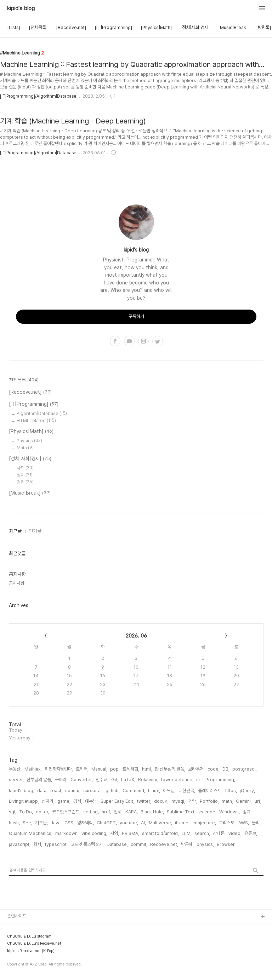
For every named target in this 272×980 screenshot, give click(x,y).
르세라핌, (131, 769)
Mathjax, (33, 769)
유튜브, (251, 833)
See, (27, 823)
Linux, (154, 791)
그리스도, (227, 823)
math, (227, 801)
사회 (25, 468)
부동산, (15, 769)
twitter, (144, 801)
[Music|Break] (233, 27)
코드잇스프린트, (66, 812)
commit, (139, 844)
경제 (25, 482)
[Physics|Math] (156, 27)
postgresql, (245, 769)
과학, (192, 801)
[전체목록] (38, 27)
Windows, (229, 812)
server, (16, 780)
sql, (13, 812)
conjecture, (204, 823)
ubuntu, (73, 791)
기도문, (41, 823)
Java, (56, 823)
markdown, (67, 833)
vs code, (207, 812)
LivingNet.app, (24, 801)
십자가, (48, 801)
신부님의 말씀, (39, 780)
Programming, (220, 780)
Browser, (226, 844)
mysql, (178, 801)
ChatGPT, (107, 823)
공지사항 (17, 583)
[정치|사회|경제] (195, 27)
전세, (118, 812)
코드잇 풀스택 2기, (87, 844)
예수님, (91, 801)
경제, (78, 801)
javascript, (20, 844)
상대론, (219, 833)
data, (42, 791)
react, (56, 791)
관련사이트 (17, 916)
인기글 (35, 531)
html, (147, 769)
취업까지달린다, (59, 769)
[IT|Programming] (113, 27)
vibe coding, (94, 833)
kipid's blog (21, 8)
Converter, (82, 780)
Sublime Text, (181, 812)
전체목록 (24, 380)
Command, (134, 791)
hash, (14, 823)
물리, (256, 823)
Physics (29, 441)
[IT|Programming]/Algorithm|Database (38, 96)
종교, (247, 812)
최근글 (15, 531)
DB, (226, 769)
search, (202, 833)
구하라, (61, 780)
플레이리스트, (210, 791)
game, (64, 801)
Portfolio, (209, 801)
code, (214, 769)
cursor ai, (93, 791)
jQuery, (247, 791)
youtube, (129, 823)
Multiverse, (160, 823)
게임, (115, 833)
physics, (205, 844)
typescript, (56, 844)
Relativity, (148, 780)
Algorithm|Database (42, 413)
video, (235, 833)
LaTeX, (128, 780)
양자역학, (86, 823)
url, (258, 801)
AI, (143, 823)
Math (25, 448)
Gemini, (244, 801)
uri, (199, 780)
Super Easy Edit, (117, 801)
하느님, (169, 791)
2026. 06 (136, 636)
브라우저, (196, 769)
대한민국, (187, 791)
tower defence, (177, 780)
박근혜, (187, 844)
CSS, (69, 823)
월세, (38, 844)
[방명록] (263, 27)
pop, (115, 769)
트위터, (82, 769)
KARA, (132, 812)
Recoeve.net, (164, 844)
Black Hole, (152, 812)
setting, (91, 812)
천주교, (102, 780)
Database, (117, 844)
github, (113, 791)
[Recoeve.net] (71, 27)
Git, (115, 780)
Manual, (99, 769)
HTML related (36, 420)
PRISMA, (131, 833)
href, (106, 812)
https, (231, 791)
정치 (25, 475)
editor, (42, 812)
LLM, (187, 833)
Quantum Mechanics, (31, 833)
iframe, (182, 823)
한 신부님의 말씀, (170, 769)
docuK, (161, 801)
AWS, (244, 823)
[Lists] (14, 27)
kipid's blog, (22, 791)
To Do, (26, 812)
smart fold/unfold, (160, 833)
